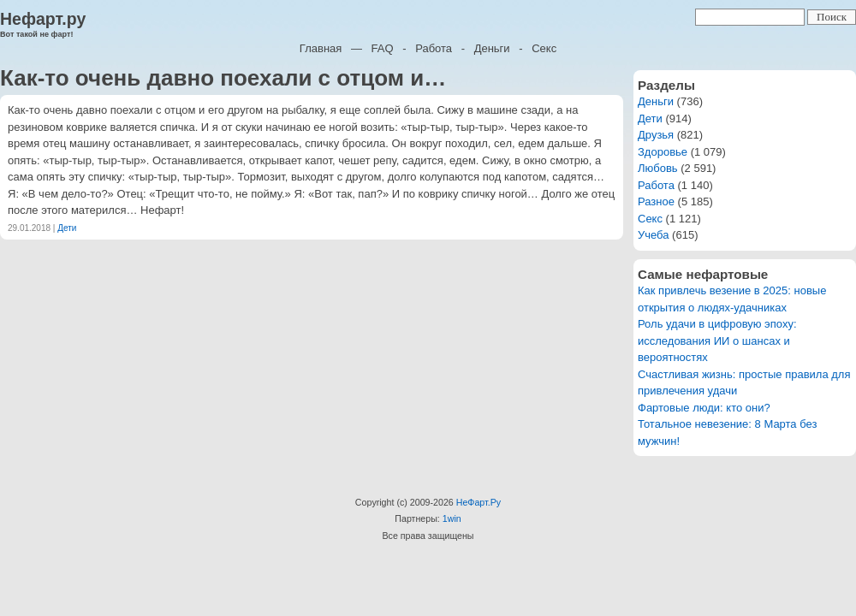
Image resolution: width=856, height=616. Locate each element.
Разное (656, 201)
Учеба (654, 235)
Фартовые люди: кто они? (704, 408)
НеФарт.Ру (479, 502)
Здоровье (663, 152)
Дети (67, 228)
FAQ (383, 48)
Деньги (492, 48)
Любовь (658, 168)
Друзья (656, 135)
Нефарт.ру (43, 19)
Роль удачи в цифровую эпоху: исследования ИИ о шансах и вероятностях (717, 341)
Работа (434, 48)
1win (452, 518)
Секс (544, 48)
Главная (321, 48)
